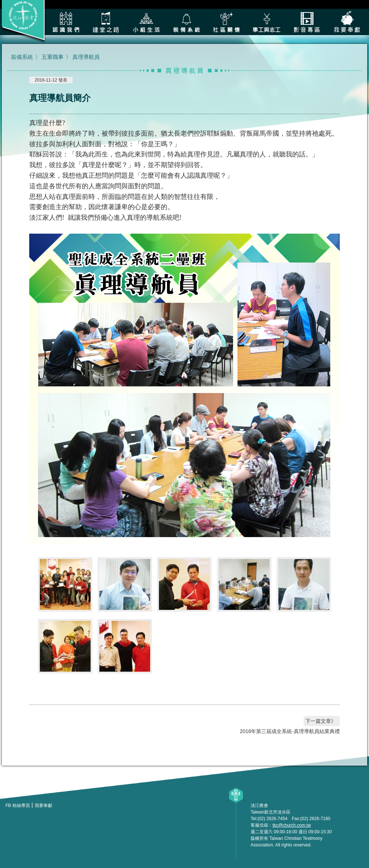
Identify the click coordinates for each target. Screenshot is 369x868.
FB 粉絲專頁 (18, 805)
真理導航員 (86, 57)
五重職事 (53, 57)
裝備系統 (186, 22)
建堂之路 (106, 22)
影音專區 (307, 22)
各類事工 (267, 22)
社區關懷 (227, 22)
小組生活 (146, 22)
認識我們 (66, 22)
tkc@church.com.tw (292, 825)
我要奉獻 (347, 22)
